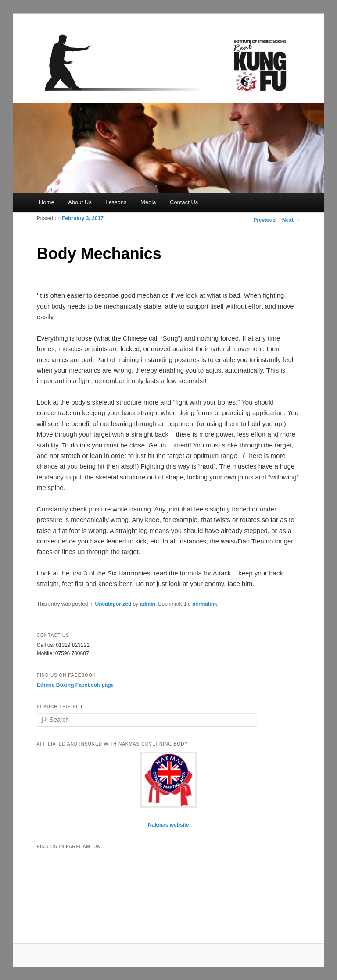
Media (148, 202)
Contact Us (184, 202)
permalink (205, 604)
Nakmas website (168, 825)
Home (47, 202)
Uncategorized (113, 604)
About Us (80, 202)
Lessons (116, 202)
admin (148, 604)
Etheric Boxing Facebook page (75, 685)
